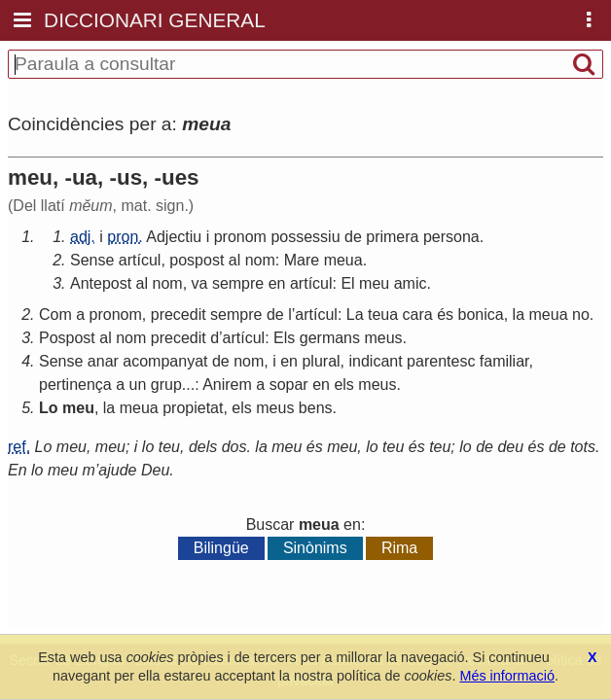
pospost (197, 260)
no (581, 315)
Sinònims (315, 548)
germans (330, 338)
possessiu (305, 237)
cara (418, 315)
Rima (399, 548)
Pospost (67, 338)
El (347, 283)
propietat (193, 408)
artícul (140, 260)
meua (343, 260)
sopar (289, 385)
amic (411, 283)
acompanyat (165, 361)
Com (55, 315)
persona (451, 237)
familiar (504, 361)
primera (392, 237)
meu (374, 283)
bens (316, 408)
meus (383, 338)
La (355, 315)
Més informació (507, 676)
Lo (49, 408)
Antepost (101, 283)
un (138, 385)
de (353, 237)
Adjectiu (174, 237)
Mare (302, 260)
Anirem (227, 385)
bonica (481, 315)
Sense (92, 260)
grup (166, 385)
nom (260, 260)
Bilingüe (221, 548)
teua (383, 315)
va (200, 283)
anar (103, 361)
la (519, 315)
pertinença (75, 385)
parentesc (441, 361)
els (343, 385)
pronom (240, 237)
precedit (179, 315)
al (234, 260)
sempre (238, 283)
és (445, 315)
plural (321, 361)
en (277, 283)
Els (284, 338)
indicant (376, 361)
